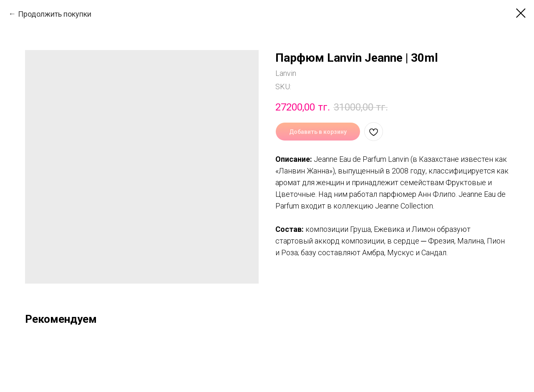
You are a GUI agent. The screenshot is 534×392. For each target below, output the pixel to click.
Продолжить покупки (55, 14)
